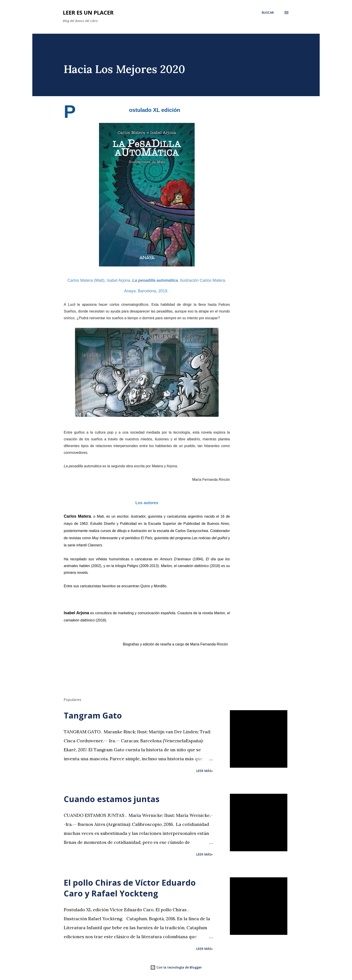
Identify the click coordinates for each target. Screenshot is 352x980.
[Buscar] (268, 13)
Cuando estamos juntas (112, 799)
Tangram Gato (93, 715)
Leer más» (205, 771)
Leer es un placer (88, 12)
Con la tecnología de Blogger (176, 967)
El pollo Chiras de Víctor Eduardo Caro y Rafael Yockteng (130, 888)
